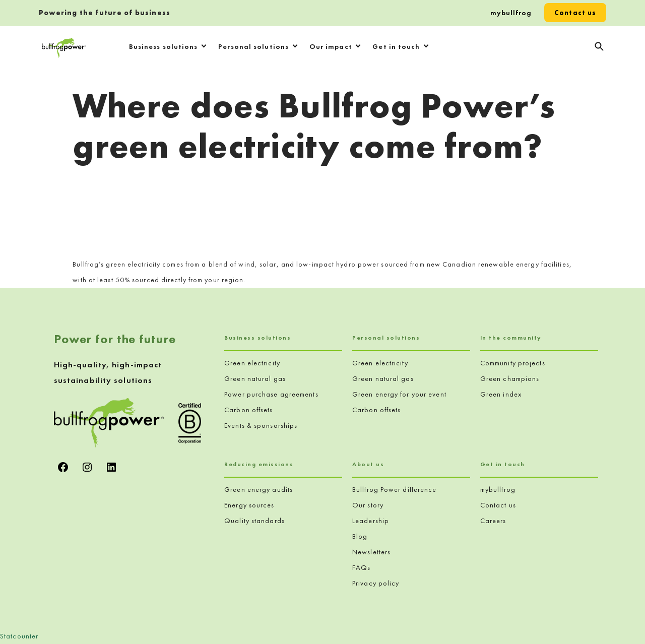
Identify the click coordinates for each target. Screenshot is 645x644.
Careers (493, 521)
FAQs (361, 567)
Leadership (371, 521)
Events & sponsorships (261, 425)
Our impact (331, 46)
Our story (368, 505)
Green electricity (252, 363)
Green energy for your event (399, 394)
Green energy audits (259, 489)
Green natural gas (255, 378)
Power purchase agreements (271, 394)
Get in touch (396, 46)
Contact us (575, 13)
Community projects (513, 363)
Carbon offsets (248, 410)
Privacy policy (376, 583)
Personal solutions (253, 46)
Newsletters (371, 552)
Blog (360, 536)
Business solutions (164, 46)
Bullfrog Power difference (395, 489)
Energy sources (249, 505)
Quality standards (254, 521)
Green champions (510, 378)
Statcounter (19, 636)
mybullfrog (511, 13)
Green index (501, 394)
